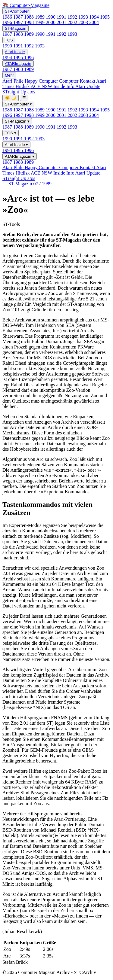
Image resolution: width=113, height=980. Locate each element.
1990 (51, 17)
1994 (95, 17)
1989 (40, 17)
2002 (73, 22)
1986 (8, 17)
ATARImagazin (18, 64)
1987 (19, 17)
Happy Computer (42, 81)
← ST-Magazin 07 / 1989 (27, 184)
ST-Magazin (16, 28)
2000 (51, 22)
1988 (30, 17)
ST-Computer (17, 11)
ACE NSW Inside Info (53, 86)
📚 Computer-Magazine (26, 5)
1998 (30, 22)
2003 (84, 22)
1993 (84, 17)
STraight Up (15, 92)
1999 (40, 22)
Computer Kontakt (78, 81)
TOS (9, 40)
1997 (19, 22)
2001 (62, 22)
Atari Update (88, 86)
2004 (94, 22)
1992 (73, 17)
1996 (8, 22)
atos (31, 92)
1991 (62, 17)
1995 (105, 17)
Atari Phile (14, 81)
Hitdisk (23, 86)
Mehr (9, 75)
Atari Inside (15, 52)
